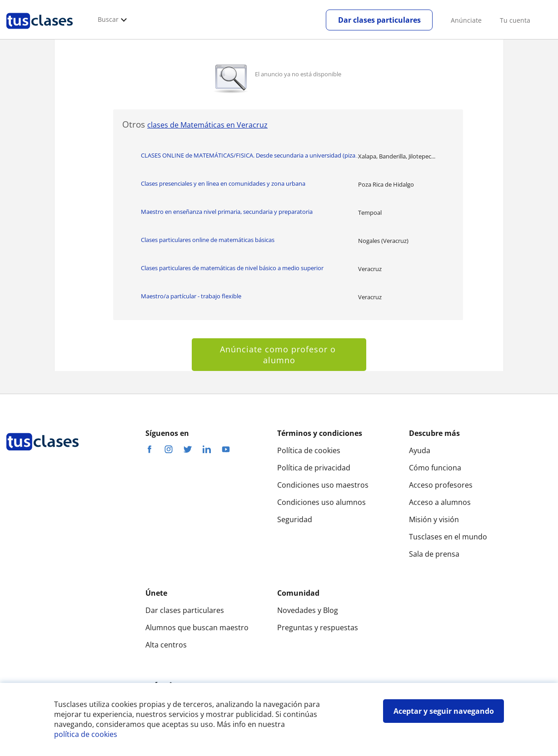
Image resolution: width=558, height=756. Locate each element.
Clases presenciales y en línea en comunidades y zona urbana (223, 183)
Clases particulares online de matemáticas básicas (208, 240)
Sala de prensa (434, 554)
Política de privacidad (314, 468)
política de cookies (86, 734)
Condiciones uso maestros (323, 485)
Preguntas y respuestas (318, 628)
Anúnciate (466, 20)
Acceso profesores (441, 485)
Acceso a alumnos (440, 502)
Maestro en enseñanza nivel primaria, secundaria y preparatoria (227, 212)
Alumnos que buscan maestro (197, 628)
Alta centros (166, 645)
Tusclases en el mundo (448, 537)
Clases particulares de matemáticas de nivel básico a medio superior (232, 268)
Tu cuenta (515, 20)
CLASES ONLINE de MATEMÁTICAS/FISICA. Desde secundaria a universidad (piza (249, 155)
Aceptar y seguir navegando (444, 711)
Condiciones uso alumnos (321, 502)
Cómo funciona (435, 468)
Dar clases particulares (379, 20)
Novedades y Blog (308, 610)
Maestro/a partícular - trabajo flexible (191, 296)
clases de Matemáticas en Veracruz (207, 125)
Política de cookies (309, 450)
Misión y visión (434, 519)
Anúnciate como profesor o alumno (279, 355)
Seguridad (295, 519)
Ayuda (420, 450)
